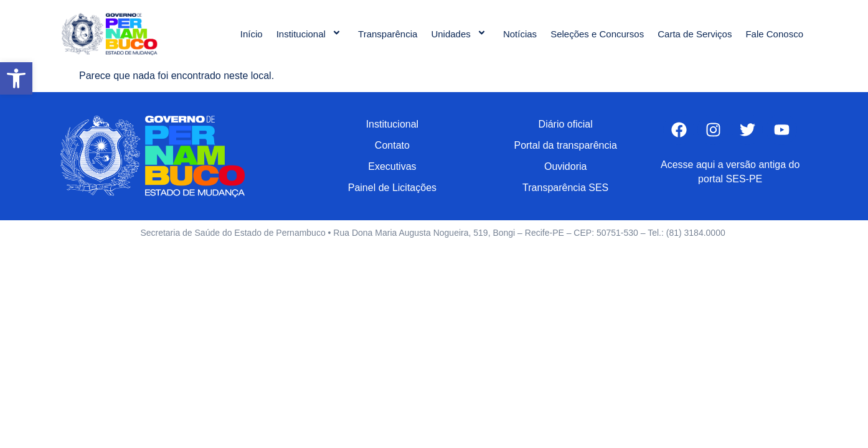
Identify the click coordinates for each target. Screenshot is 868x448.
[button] (16, 78)
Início (252, 34)
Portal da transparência (565, 145)
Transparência (388, 34)
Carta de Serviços (695, 34)
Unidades (460, 34)
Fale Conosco (774, 34)
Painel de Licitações (392, 188)
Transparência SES (565, 188)
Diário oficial (566, 124)
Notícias (520, 34)
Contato (392, 145)
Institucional (310, 34)
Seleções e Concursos (597, 34)
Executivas (392, 166)
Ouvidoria (565, 166)
